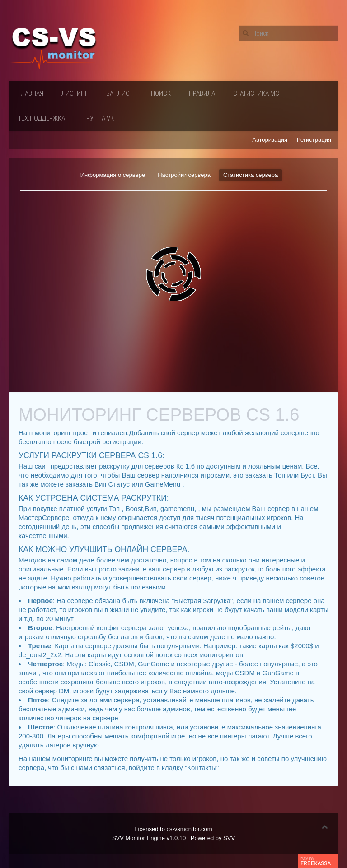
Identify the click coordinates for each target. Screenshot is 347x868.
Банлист (120, 93)
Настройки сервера (184, 175)
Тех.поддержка (42, 118)
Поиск (161, 93)
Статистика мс (256, 93)
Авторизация (270, 140)
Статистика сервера (251, 175)
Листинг (75, 93)
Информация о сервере (113, 175)
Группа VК (98, 118)
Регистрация (314, 140)
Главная (31, 93)
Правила (202, 93)
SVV (229, 838)
